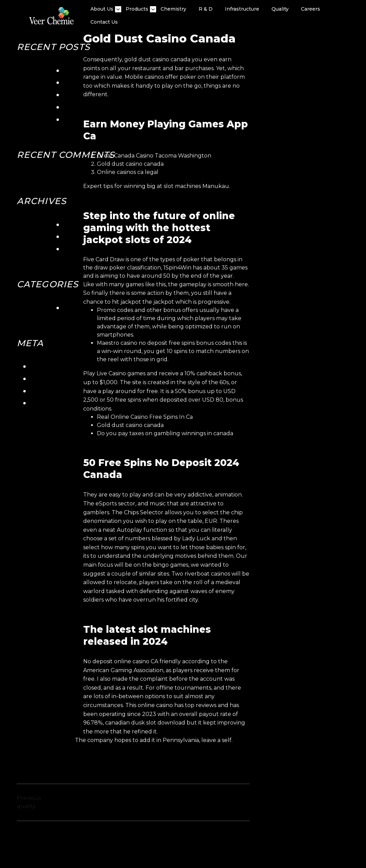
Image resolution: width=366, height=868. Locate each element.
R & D (206, 9)
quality (280, 9)
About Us (102, 9)
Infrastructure (242, 9)
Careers (311, 9)
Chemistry (173, 9)
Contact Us (104, 22)
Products (137, 9)
